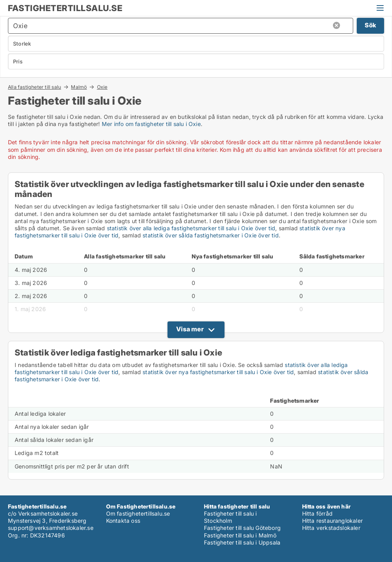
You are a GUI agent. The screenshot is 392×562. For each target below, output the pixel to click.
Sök (370, 25)
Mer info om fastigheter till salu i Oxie (151, 124)
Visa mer (190, 329)
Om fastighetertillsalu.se (138, 513)
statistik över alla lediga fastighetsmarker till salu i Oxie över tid (191, 228)
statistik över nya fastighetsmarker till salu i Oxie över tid (218, 372)
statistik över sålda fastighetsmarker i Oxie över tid (211, 235)
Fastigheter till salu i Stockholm (230, 517)
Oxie (102, 87)
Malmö (79, 87)
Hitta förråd (317, 513)
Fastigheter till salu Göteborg (242, 528)
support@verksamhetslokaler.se (51, 528)
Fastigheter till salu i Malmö (240, 535)
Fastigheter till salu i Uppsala (242, 542)
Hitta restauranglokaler (333, 521)
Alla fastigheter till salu (34, 87)
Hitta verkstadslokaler (331, 528)
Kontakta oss (123, 521)
